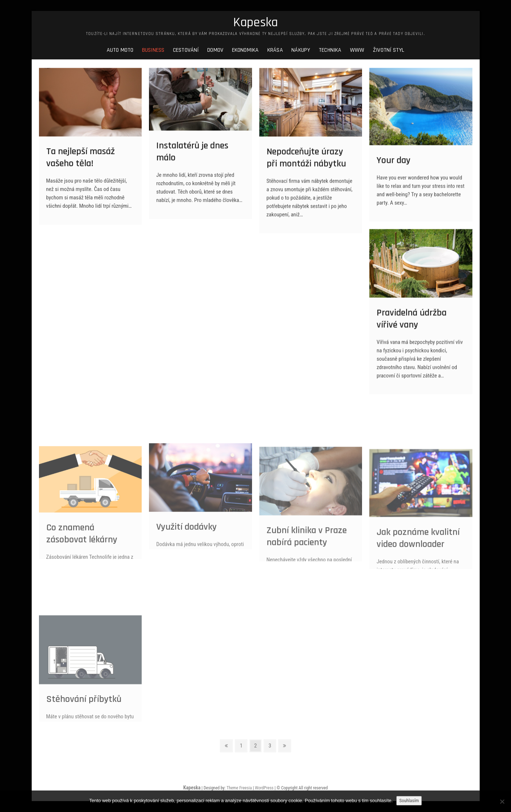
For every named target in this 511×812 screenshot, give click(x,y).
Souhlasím (409, 801)
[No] (502, 801)
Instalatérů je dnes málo (192, 157)
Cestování (186, 50)
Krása (275, 50)
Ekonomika (245, 50)
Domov (215, 50)
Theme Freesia (239, 788)
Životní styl (389, 50)
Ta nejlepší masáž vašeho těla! (80, 164)
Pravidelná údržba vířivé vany (412, 325)
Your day (394, 166)
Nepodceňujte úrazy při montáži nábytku (306, 164)
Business (153, 50)
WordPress (264, 788)
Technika (330, 50)
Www (357, 50)
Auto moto (120, 50)
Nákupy (301, 50)
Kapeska (255, 23)
